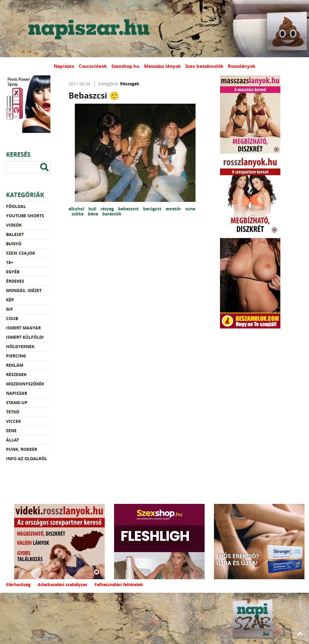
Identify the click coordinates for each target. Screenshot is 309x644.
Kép (10, 300)
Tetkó (13, 412)
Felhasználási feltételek (119, 584)
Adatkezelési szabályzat (62, 584)
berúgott (153, 209)
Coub (12, 318)
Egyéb (13, 272)
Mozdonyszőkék (25, 384)
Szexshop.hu (125, 66)
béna (94, 214)
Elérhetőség (18, 584)
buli (93, 209)
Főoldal (16, 206)
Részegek (16, 374)
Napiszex (64, 66)
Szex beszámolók (204, 66)
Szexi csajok (21, 253)
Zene (11, 430)
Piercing (16, 356)
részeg (108, 209)
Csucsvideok (93, 66)
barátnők (112, 214)
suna (190, 209)
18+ (10, 262)
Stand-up (17, 402)
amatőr (174, 209)
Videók (14, 225)
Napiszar (17, 393)
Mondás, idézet (24, 290)
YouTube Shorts (25, 216)
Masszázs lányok (162, 66)
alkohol (77, 209)
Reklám (15, 365)
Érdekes (15, 281)
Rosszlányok (242, 66)
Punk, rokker (22, 449)
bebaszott (129, 209)
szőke (78, 214)
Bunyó (14, 244)
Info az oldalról (27, 459)
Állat (13, 440)
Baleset (15, 234)
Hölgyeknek (20, 346)
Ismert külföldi (25, 337)
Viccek (13, 421)
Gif (10, 309)
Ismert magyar (23, 328)
